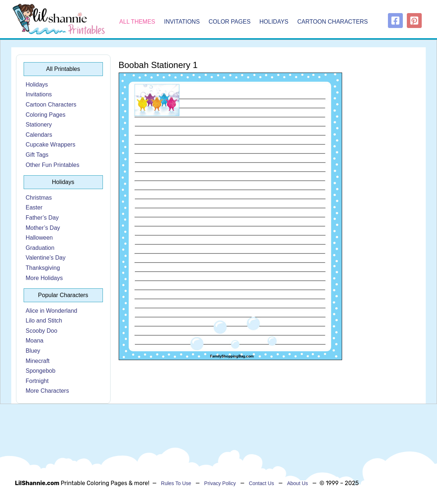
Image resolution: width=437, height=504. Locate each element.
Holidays (275, 22)
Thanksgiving (43, 268)
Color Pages (230, 22)
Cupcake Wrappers (51, 145)
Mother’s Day (43, 228)
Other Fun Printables (53, 165)
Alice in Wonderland (52, 311)
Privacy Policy (220, 483)
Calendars (39, 135)
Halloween (39, 238)
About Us (297, 483)
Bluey (33, 351)
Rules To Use (176, 483)
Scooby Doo (42, 331)
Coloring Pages (46, 115)
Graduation (40, 248)
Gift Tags (37, 155)
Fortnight (37, 381)
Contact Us (261, 483)
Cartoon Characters (333, 22)
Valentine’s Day (46, 258)
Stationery (39, 125)
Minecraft (38, 361)
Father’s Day (42, 218)
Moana (35, 341)
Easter (34, 207)
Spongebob (41, 371)
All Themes (137, 22)
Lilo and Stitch (44, 321)
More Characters (47, 391)
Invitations (183, 22)
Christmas (39, 198)
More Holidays (44, 278)
